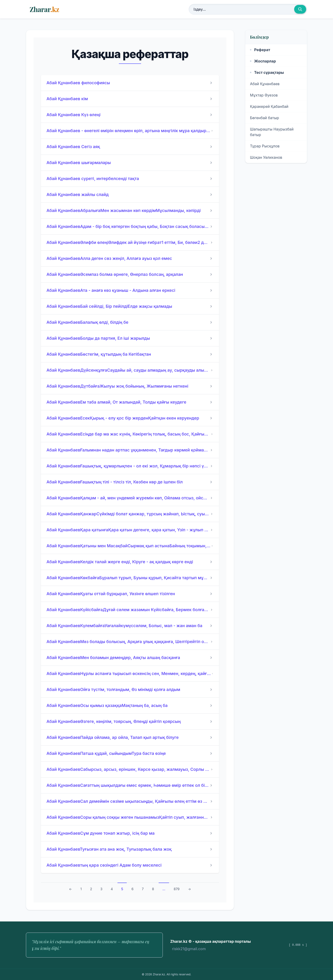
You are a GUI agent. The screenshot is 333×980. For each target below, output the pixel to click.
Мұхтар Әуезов (264, 95)
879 (177, 889)
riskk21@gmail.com (189, 949)
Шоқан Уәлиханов (266, 157)
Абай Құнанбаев (265, 84)
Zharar (44, 9)
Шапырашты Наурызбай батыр (272, 132)
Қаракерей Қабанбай (269, 106)
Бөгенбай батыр (265, 118)
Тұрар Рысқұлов (265, 146)
